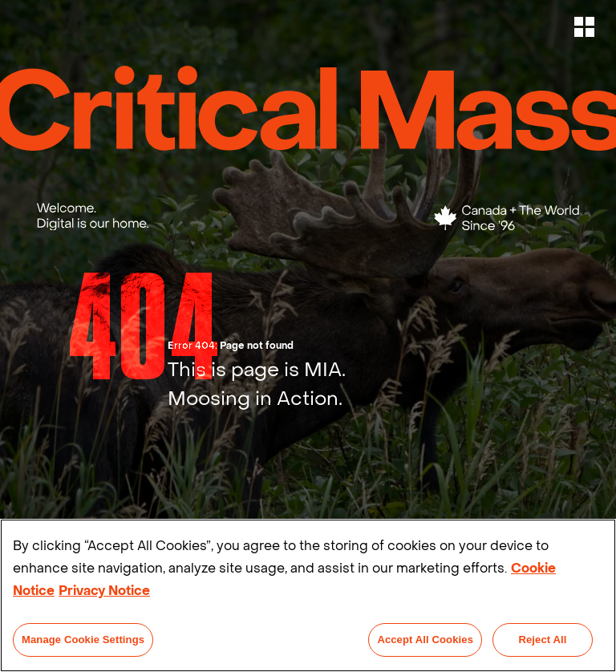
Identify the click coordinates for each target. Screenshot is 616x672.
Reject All (542, 640)
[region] (308, 595)
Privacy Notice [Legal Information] (104, 591)
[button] (586, 27)
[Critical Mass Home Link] (308, 108)
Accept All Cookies (425, 640)
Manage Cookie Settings (83, 640)
